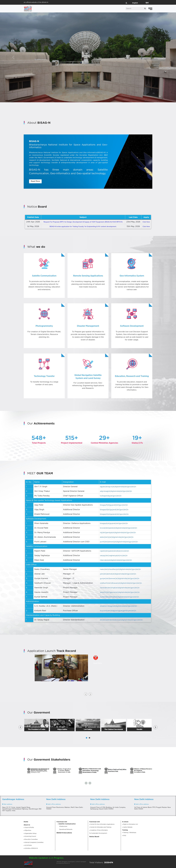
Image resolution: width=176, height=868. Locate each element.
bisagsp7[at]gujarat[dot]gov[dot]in (114, 505)
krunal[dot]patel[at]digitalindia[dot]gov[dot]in (119, 528)
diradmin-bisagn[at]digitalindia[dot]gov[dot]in (118, 606)
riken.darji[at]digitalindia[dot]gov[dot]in (116, 560)
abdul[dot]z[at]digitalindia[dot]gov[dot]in (117, 537)
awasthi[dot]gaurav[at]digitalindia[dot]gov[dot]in (120, 592)
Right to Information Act (131, 824)
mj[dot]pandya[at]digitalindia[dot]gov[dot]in (118, 533)
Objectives (28, 830)
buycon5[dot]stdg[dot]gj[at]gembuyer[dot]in (118, 611)
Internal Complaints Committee (34, 842)
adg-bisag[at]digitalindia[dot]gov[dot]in (116, 491)
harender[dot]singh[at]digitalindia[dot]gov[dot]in (120, 588)
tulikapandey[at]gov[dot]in (111, 496)
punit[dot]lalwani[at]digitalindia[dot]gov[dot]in (119, 542)
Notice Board (94, 837)
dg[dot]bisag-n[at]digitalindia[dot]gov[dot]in (118, 487)
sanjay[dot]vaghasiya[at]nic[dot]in (114, 556)
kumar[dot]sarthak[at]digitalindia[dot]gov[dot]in (119, 597)
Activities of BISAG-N (31, 848)
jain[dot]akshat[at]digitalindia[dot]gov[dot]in (118, 574)
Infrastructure (63, 826)
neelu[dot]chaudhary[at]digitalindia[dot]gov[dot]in (120, 569)
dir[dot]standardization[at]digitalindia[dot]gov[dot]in (121, 620)
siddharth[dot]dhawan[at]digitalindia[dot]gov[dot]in (121, 583)
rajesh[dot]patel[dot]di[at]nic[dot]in (114, 551)
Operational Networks (66, 829)
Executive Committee (31, 839)
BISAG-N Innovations (64, 833)
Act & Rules (28, 845)
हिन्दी (147, 3)
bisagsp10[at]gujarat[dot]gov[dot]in (114, 514)
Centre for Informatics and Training (101, 827)
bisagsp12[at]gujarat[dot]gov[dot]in (114, 510)
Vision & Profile (29, 827)
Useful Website (128, 827)
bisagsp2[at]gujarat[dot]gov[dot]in (114, 523)
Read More (35, 181)
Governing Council (30, 836)
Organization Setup (31, 833)
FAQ (125, 836)
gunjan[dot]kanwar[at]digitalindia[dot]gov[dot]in (120, 579)
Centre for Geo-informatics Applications (102, 824)
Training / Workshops (130, 833)
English (135, 3)
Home (26, 822)
